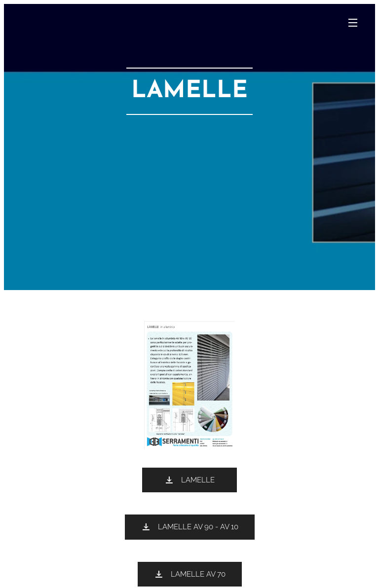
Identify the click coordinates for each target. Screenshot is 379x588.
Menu (353, 23)
